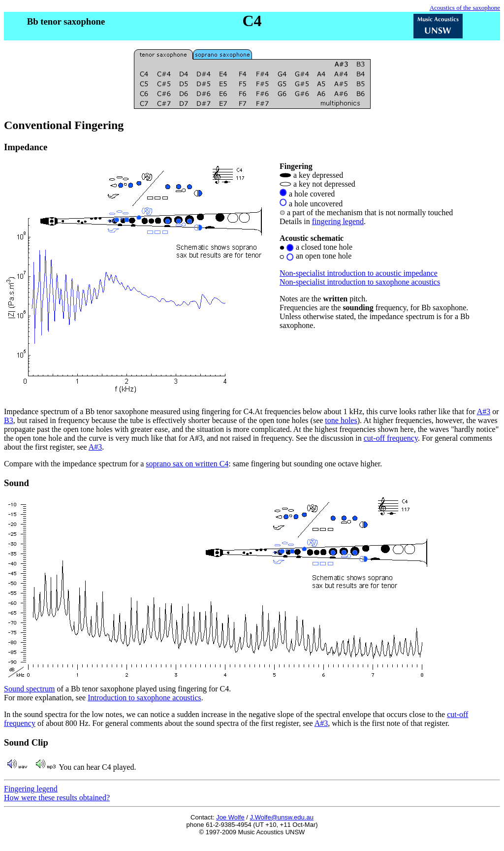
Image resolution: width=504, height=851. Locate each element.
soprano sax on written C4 (187, 464)
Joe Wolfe (230, 817)
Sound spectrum (30, 689)
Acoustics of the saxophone (465, 8)
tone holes (341, 420)
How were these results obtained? (57, 798)
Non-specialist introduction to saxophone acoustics (360, 282)
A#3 (484, 411)
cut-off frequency (391, 438)
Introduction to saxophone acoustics (144, 698)
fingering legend (338, 221)
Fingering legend (31, 789)
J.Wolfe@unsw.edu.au (282, 817)
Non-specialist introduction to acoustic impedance (359, 273)
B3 (9, 420)
